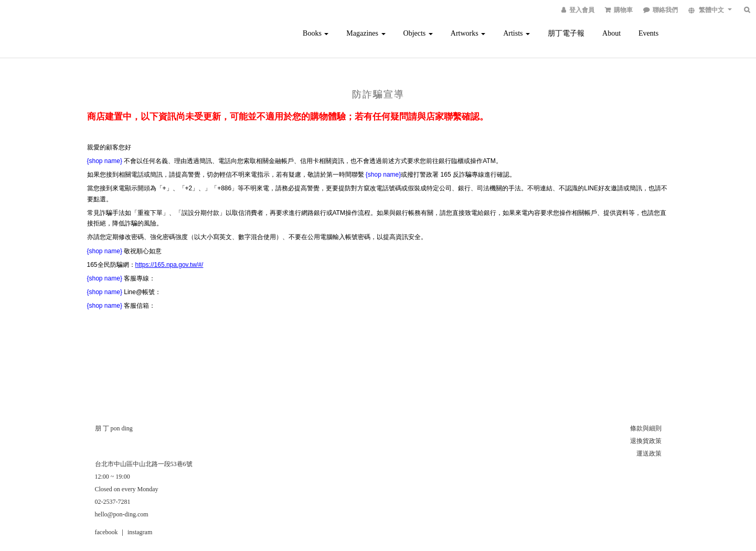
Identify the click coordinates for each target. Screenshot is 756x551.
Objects (418, 33)
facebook (107, 532)
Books (316, 33)
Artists (517, 33)
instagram (140, 532)
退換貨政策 (646, 441)
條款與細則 (646, 428)
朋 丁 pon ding (114, 428)
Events (648, 33)
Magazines (366, 33)
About (611, 33)
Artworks (468, 33)
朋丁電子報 (566, 33)
